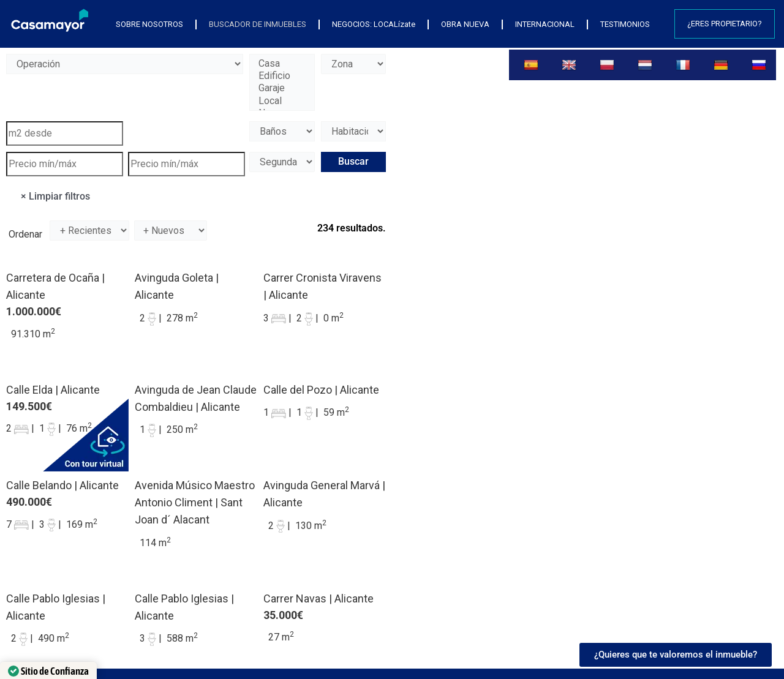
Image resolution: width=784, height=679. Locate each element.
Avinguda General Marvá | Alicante (324, 494)
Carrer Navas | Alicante (318, 598)
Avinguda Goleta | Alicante (177, 286)
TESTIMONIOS (625, 24)
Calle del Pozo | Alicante (321, 390)
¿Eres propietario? (725, 24)
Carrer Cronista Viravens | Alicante (322, 286)
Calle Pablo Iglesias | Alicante (56, 607)
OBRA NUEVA (465, 24)
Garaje (282, 88)
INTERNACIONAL (545, 24)
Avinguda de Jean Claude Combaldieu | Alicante (196, 398)
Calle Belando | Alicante (62, 485)
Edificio (282, 76)
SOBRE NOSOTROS (149, 24)
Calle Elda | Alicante (53, 390)
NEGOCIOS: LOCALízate (374, 24)
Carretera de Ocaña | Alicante (55, 286)
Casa (282, 64)
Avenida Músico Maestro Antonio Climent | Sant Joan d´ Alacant (195, 502)
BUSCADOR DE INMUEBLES (258, 24)
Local (282, 101)
